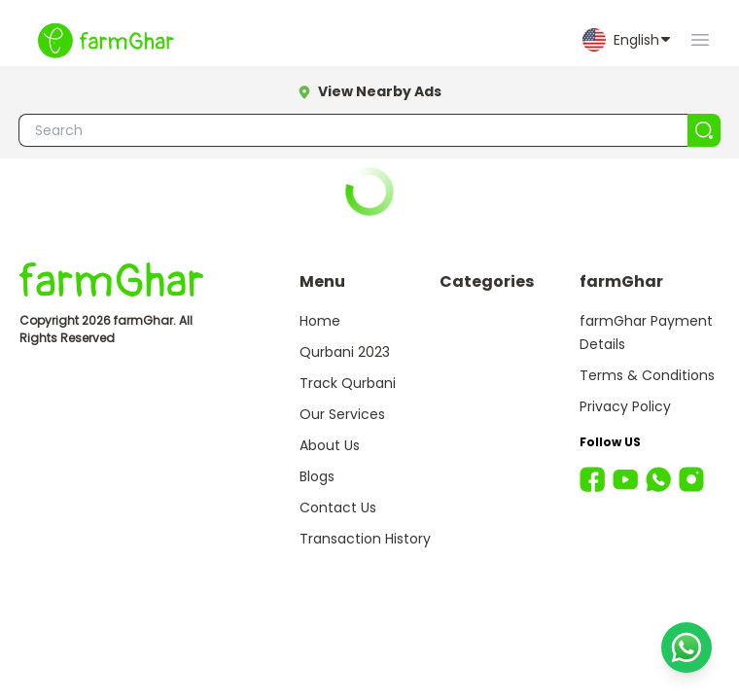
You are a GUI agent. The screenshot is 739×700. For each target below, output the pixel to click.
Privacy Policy (625, 406)
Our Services (342, 414)
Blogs (317, 476)
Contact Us (338, 507)
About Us (330, 445)
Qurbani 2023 (345, 352)
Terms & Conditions (647, 375)
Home (320, 321)
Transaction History (365, 539)
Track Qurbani (348, 383)
